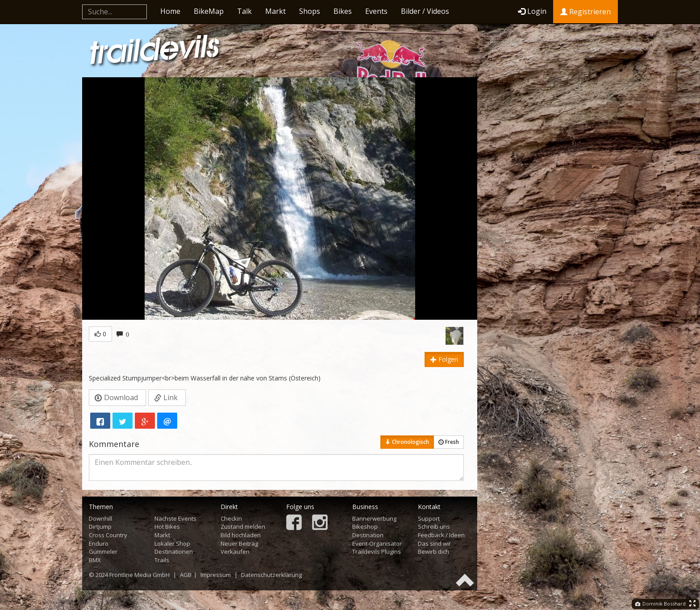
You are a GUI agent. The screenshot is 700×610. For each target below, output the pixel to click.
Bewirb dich (433, 552)
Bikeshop (365, 526)
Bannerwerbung (374, 518)
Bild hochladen (241, 535)
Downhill (100, 518)
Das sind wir (434, 543)
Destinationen (174, 552)
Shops (310, 11)
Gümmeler (103, 552)
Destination (368, 535)
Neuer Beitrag (239, 543)
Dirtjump (100, 526)
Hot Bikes (167, 526)
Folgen (444, 359)
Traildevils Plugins (377, 552)
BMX (95, 560)
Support (429, 518)
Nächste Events (175, 518)
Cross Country (108, 535)
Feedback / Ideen (441, 535)
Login (532, 11)
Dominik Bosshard (660, 604)
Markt (275, 11)
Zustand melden (243, 526)
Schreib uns (434, 526)
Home (170, 11)
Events (376, 11)
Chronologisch (407, 442)
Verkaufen (235, 552)
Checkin (231, 518)
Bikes (343, 11)
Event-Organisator (377, 543)
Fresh (449, 442)
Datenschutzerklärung (271, 575)
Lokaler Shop (172, 543)
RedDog (431, 336)
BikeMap (209, 11)
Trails (162, 560)
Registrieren (585, 12)
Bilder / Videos (425, 11)
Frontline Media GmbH (140, 575)
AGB (186, 575)
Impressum (216, 575)
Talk (244, 11)
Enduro (99, 543)
